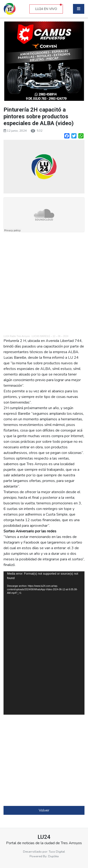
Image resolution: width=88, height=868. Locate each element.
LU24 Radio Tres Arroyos (17, 336)
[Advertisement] (44, 284)
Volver (44, 810)
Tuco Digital (57, 852)
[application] (44, 643)
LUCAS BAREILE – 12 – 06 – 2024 (50, 336)
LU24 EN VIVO (48, 8)
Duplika (53, 856)
